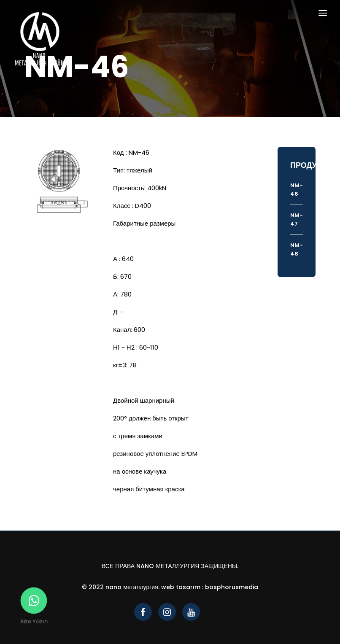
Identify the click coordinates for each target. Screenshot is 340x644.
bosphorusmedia (232, 587)
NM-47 (297, 220)
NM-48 (297, 249)
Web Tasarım (181, 587)
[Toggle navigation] (323, 15)
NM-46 (297, 190)
